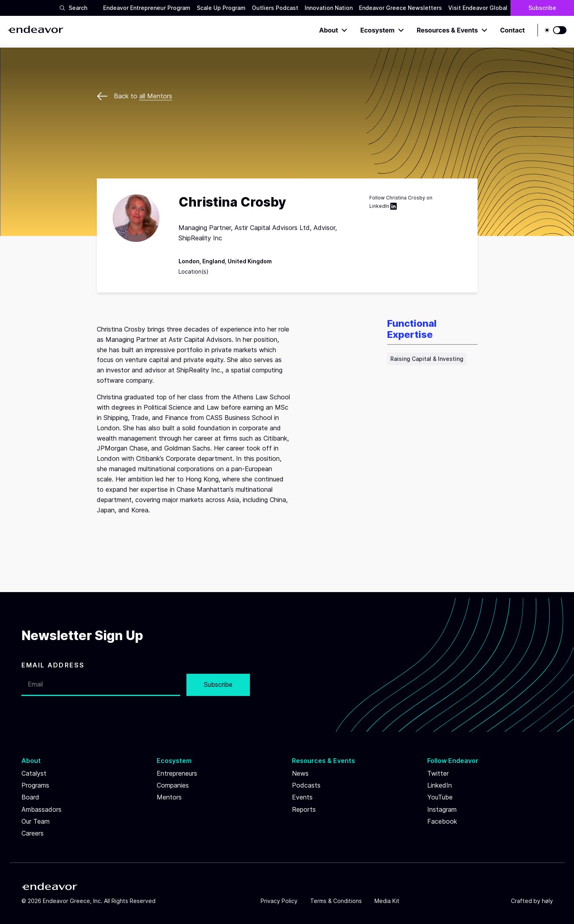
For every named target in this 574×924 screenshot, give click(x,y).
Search (73, 8)
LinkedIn (384, 206)
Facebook (442, 821)
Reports (304, 809)
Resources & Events (452, 30)
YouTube (440, 797)
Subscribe (542, 8)
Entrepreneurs (177, 773)
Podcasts (306, 785)
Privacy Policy (279, 901)
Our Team (36, 821)
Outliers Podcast (275, 8)
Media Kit (387, 901)
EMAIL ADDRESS (53, 665)
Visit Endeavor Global (478, 8)
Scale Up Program (221, 8)
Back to (134, 96)
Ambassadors (41, 809)
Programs (35, 785)
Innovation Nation (329, 8)
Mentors (169, 797)
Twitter (438, 773)
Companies (173, 785)
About (334, 30)
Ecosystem (382, 30)
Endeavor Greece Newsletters (400, 8)
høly (547, 901)
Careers (33, 833)
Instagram (442, 809)
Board (30, 797)
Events (302, 797)
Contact (513, 30)
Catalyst (34, 773)
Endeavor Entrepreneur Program (147, 8)
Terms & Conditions (336, 901)
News (300, 773)
